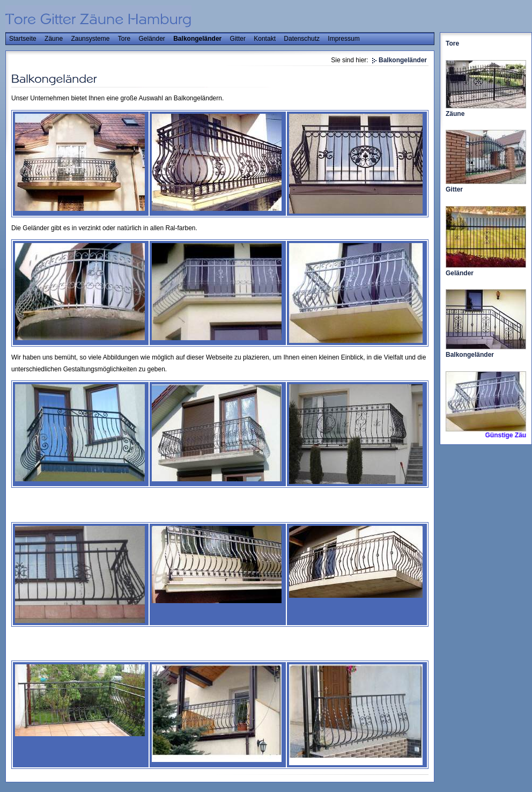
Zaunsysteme (90, 39)
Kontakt (265, 39)
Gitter (238, 39)
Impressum (343, 39)
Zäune (54, 39)
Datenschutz (302, 39)
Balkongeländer (197, 39)
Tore (124, 39)
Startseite (23, 39)
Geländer (152, 39)
